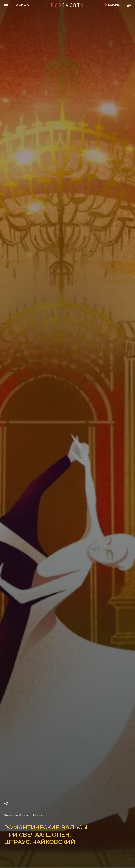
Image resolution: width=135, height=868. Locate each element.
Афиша (22, 5)
